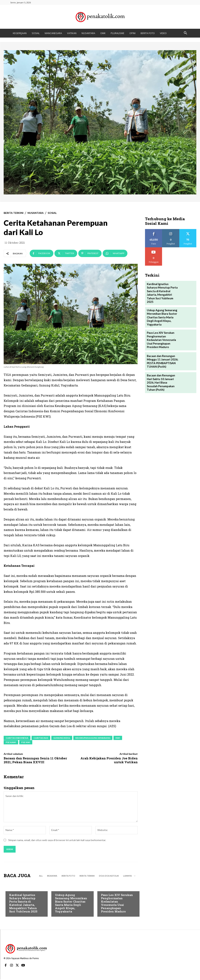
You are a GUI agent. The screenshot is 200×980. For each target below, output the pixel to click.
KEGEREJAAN (20, 33)
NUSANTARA (88, 33)
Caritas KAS (41, 738)
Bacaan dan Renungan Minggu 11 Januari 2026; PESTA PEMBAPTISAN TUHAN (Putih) (161, 353)
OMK (103, 33)
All (41, 876)
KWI (118, 738)
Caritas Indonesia (17, 738)
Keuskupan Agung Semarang (93, 738)
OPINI (132, 33)
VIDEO (163, 33)
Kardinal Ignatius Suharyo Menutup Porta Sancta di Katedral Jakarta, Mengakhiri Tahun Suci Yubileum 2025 (23, 904)
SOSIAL (36, 33)
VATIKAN (72, 33)
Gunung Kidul (62, 738)
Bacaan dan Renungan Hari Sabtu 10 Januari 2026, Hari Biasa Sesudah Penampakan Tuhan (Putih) (162, 374)
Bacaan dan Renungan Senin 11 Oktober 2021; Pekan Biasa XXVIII (35, 760)
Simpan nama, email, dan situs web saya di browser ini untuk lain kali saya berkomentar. (57, 841)
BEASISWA (52, 876)
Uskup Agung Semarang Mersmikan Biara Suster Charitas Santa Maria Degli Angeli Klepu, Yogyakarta (71, 904)
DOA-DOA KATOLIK (109, 876)
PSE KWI (26, 742)
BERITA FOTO (148, 33)
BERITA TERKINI (14, 213)
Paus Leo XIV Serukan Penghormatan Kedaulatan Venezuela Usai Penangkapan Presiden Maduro (117, 904)
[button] (186, 33)
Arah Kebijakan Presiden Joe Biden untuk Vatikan (109, 760)
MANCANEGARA (53, 33)
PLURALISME (118, 33)
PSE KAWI (11, 742)
